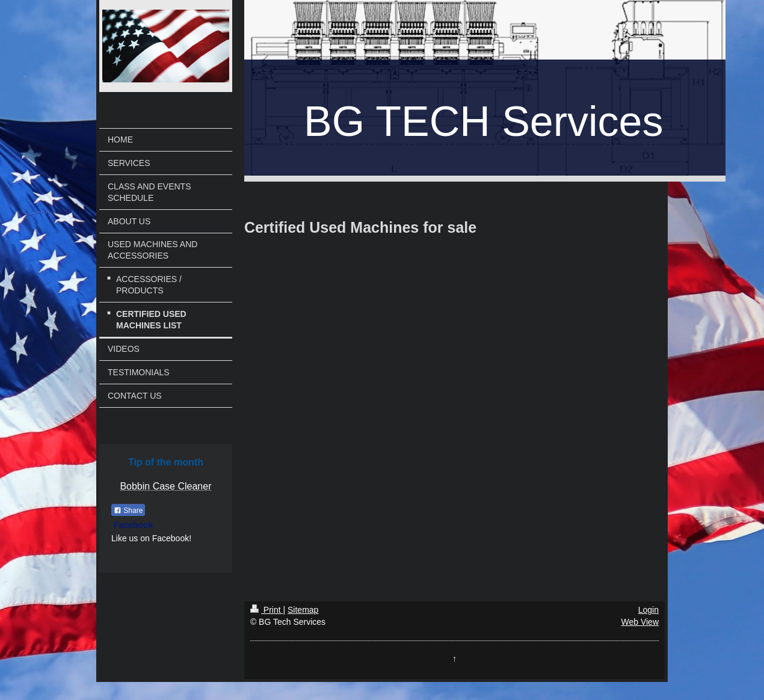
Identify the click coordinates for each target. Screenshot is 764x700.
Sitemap (303, 610)
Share (128, 511)
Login (648, 610)
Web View (640, 622)
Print (267, 610)
